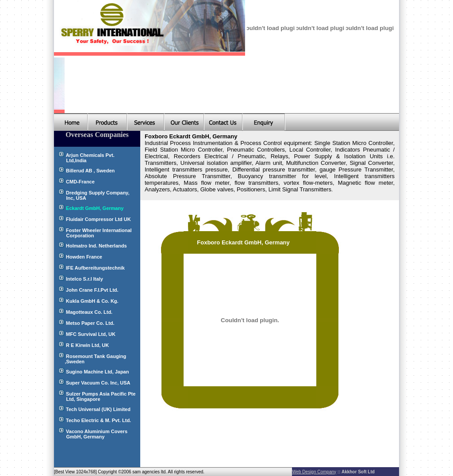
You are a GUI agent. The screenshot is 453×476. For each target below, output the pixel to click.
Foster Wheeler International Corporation (93, 233)
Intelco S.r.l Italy (84, 279)
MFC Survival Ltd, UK (91, 334)
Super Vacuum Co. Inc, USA (98, 383)
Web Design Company (314, 472)
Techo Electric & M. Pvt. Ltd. (98, 420)
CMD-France (80, 182)
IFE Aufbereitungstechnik (95, 268)
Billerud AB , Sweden (90, 171)
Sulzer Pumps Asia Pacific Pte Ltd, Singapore (95, 396)
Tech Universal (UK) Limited (98, 409)
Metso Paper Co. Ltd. (90, 323)
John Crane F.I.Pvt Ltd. (92, 290)
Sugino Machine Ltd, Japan (97, 372)
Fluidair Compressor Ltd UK (98, 219)
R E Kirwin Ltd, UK (87, 345)
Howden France (84, 257)
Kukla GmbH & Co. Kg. (92, 301)
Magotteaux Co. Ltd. (89, 312)
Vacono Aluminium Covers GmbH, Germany (91, 434)
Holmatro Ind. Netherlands (96, 246)
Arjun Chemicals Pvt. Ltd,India (84, 158)
